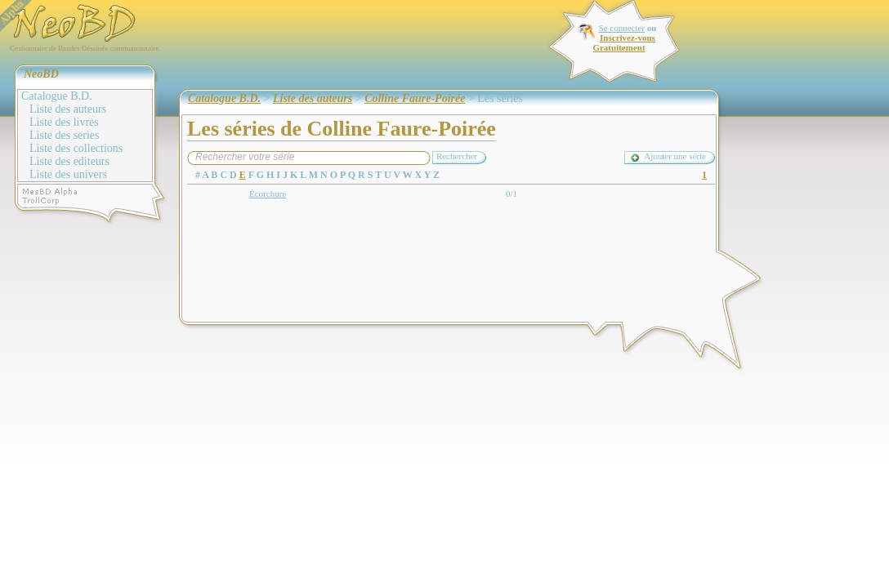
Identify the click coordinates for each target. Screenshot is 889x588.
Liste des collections (76, 148)
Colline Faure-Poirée (415, 98)
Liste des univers (68, 174)
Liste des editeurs (69, 161)
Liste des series (65, 135)
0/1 (512, 194)
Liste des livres (64, 122)
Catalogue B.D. (57, 96)
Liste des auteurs (68, 109)
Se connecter (622, 28)
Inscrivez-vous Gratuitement (623, 42)
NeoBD (41, 74)
